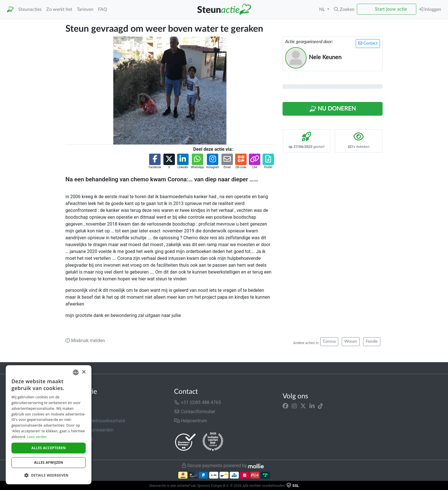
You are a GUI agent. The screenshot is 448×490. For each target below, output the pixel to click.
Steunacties (30, 9)
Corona (329, 342)
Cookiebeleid (79, 448)
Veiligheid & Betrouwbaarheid (95, 421)
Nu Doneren (333, 109)
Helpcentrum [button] (191, 421)
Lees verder (37, 437)
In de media (77, 412)
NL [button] (323, 9)
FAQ (103, 9)
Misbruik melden (85, 341)
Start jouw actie (391, 9)
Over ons (74, 402)
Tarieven (85, 9)
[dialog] (49, 425)
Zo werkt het (59, 9)
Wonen (351, 342)
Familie (372, 342)
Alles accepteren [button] (49, 448)
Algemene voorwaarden (89, 430)
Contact (368, 43)
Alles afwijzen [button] (49, 462)
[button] (344, 9)
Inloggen (430, 9)
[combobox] (76, 372)
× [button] (84, 372)
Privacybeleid (79, 439)
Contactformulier (195, 412)
